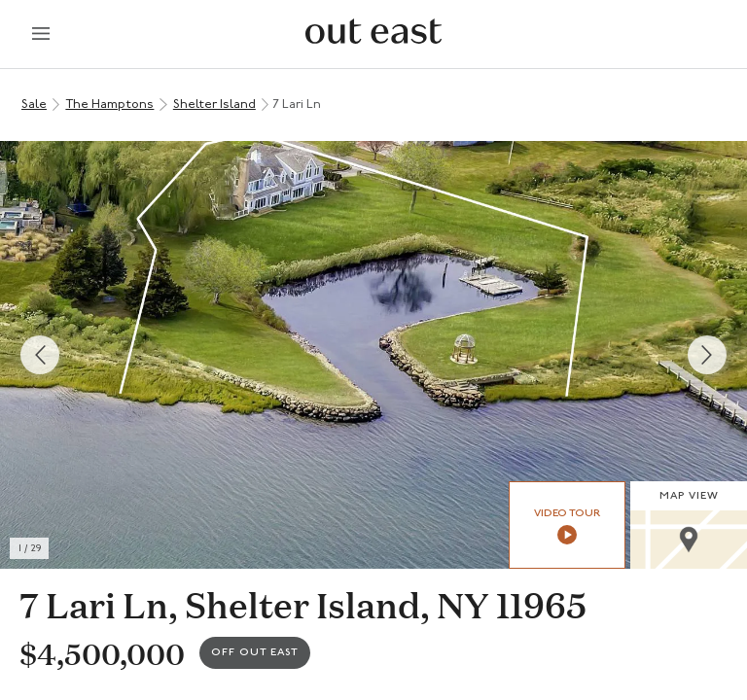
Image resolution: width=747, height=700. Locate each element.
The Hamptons (109, 105)
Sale (34, 105)
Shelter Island (214, 105)
